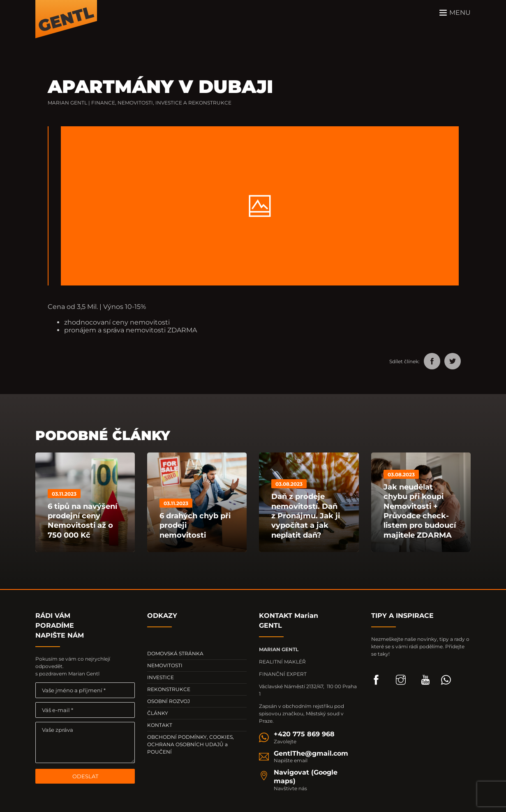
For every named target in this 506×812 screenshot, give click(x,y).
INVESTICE (161, 677)
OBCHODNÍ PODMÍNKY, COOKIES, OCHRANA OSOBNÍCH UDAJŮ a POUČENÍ (191, 744)
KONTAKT (160, 725)
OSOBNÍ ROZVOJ (169, 701)
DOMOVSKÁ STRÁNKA (175, 653)
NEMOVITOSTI (165, 665)
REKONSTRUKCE (169, 689)
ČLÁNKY (158, 713)
